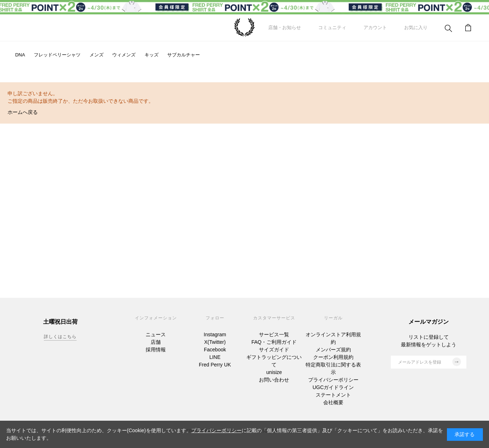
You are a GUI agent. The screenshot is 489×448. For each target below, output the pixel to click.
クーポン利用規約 (333, 357)
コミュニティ (332, 27)
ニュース (156, 334)
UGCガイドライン (333, 387)
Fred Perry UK (215, 365)
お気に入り (416, 27)
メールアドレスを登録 (429, 362)
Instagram (215, 334)
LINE (215, 357)
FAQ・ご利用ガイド (274, 342)
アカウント (375, 27)
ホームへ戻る (23, 112)
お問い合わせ (274, 380)
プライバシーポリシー (333, 380)
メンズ (97, 55)
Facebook (215, 350)
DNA (20, 55)
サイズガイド (274, 350)
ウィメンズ (124, 55)
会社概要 (333, 402)
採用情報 (156, 350)
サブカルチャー (184, 55)
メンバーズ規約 (333, 350)
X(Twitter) (215, 342)
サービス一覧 (274, 334)
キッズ (152, 55)
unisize (274, 372)
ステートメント (333, 395)
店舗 (156, 342)
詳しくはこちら (60, 337)
